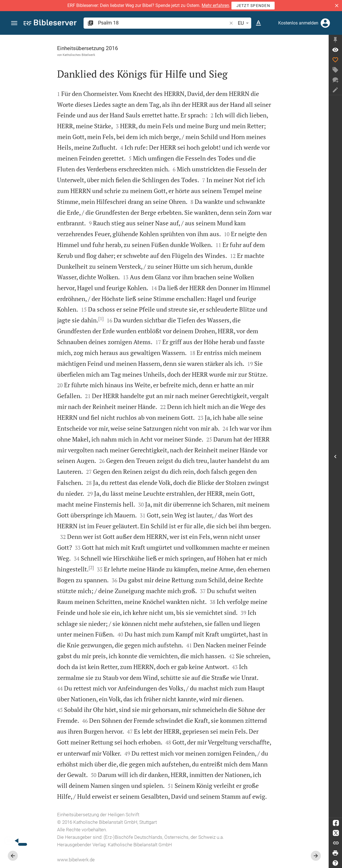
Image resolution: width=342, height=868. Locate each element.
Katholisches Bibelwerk (79, 55)
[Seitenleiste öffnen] (335, 456)
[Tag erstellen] (335, 70)
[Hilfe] (335, 863)
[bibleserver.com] (50, 24)
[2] (91, 568)
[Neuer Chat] (335, 80)
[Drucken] (335, 853)
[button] (337, 6)
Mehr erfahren (215, 5)
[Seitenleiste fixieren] (335, 40)
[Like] (335, 60)
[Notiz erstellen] (335, 90)
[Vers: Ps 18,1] (335, 50)
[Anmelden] (325, 23)
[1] (101, 319)
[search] (163, 23)
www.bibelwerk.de (76, 860)
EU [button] (244, 23)
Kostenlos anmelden (298, 23)
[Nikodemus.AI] (13, 841)
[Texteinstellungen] (258, 23)
